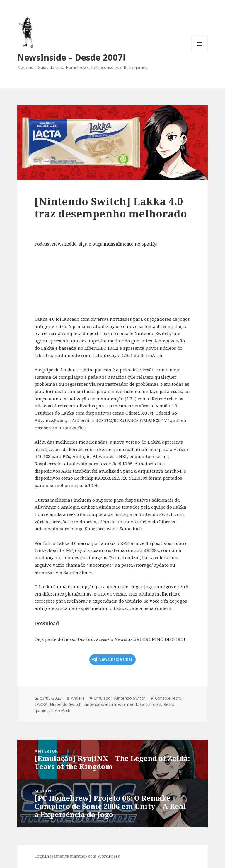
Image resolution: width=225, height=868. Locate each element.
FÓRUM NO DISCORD (162, 639)
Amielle (78, 698)
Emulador (103, 698)
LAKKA (41, 704)
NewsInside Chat (112, 659)
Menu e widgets (200, 52)
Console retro (168, 698)
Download (47, 623)
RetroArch (61, 710)
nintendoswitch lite (102, 704)
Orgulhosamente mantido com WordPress (77, 856)
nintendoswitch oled (142, 704)
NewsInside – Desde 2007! (71, 57)
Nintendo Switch (130, 698)
